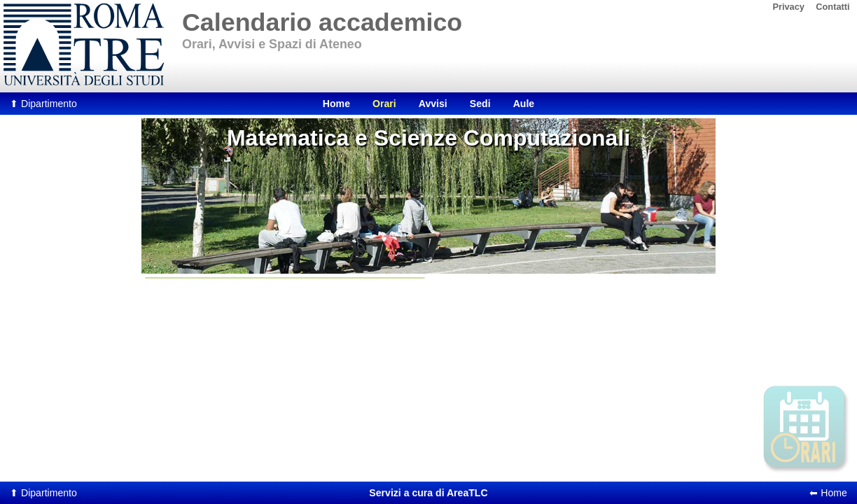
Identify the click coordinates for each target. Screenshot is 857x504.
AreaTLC (428, 493)
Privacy (788, 7)
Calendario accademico (322, 22)
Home (336, 104)
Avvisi (433, 104)
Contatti (832, 7)
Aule (524, 104)
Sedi (480, 104)
